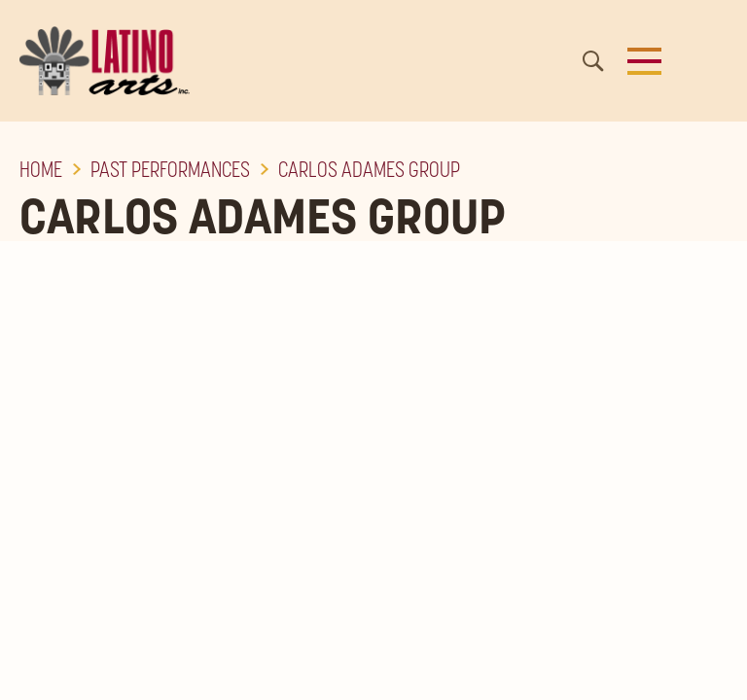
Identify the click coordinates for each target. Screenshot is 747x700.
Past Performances (170, 169)
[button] (644, 61)
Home (41, 169)
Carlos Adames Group (369, 169)
